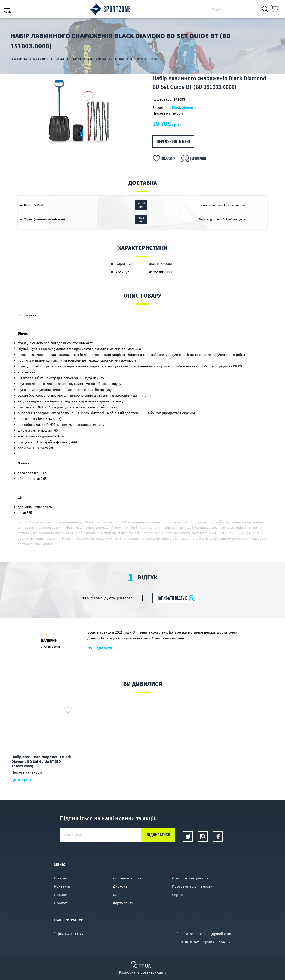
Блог (117, 895)
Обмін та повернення (190, 878)
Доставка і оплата (128, 878)
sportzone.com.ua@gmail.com (206, 934)
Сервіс (177, 895)
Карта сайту (123, 903)
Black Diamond (184, 107)
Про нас (61, 878)
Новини (61, 895)
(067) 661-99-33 (70, 934)
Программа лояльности (192, 886)
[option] (80, 111)
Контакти (62, 886)
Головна (19, 59)
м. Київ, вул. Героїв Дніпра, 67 (206, 942)
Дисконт (120, 886)
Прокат (60, 903)
